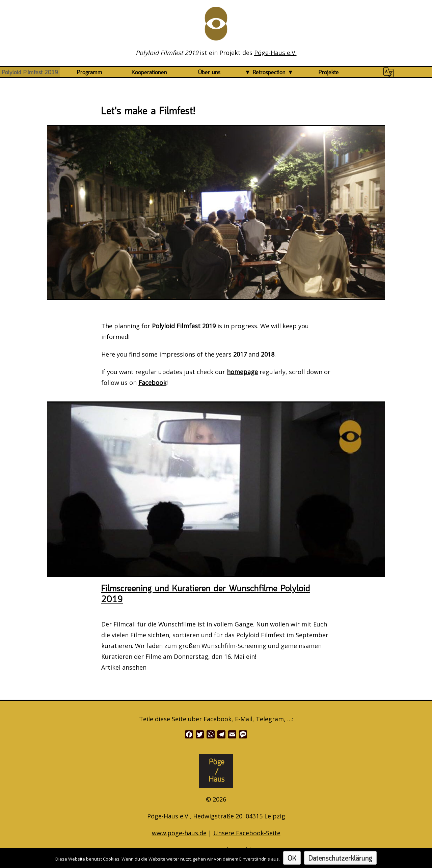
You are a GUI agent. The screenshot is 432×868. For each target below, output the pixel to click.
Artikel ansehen (124, 667)
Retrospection (269, 73)
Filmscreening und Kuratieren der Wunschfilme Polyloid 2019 (206, 594)
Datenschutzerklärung (340, 859)
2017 (240, 354)
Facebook (152, 383)
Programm (90, 73)
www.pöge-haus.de (179, 833)
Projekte (329, 73)
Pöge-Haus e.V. (275, 53)
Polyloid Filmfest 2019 (30, 73)
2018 (268, 354)
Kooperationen (149, 73)
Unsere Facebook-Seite (247, 833)
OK (292, 859)
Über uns (209, 73)
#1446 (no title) (388, 73)
